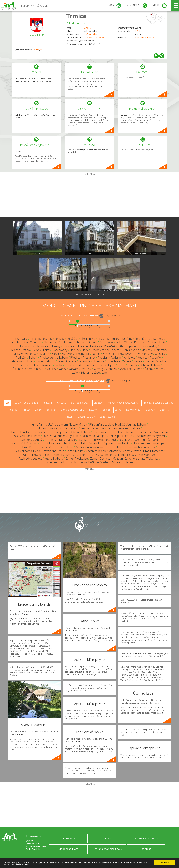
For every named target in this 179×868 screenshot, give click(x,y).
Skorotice (98, 361)
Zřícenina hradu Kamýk (140, 447)
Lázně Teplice (75, 451)
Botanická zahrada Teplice (56, 443)
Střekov (34, 365)
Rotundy (93, 410)
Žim (105, 373)
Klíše (121, 346)
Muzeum (69, 417)
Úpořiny (133, 365)
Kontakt (146, 849)
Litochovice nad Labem (105, 350)
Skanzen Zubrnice (144, 455)
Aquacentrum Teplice (117, 443)
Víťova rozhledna (123, 462)
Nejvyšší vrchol (133, 410)
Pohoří (33, 357)
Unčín (121, 365)
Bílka (33, 339)
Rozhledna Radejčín (94, 436)
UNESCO (62, 403)
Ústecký (88, 28)
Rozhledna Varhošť (31, 440)
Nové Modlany (144, 354)
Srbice (127, 361)
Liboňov (75, 350)
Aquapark (48, 403)
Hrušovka (96, 346)
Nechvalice (83, 354)
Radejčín (103, 357)
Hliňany (56, 346)
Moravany (68, 354)
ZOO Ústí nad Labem (27, 436)
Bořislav (59, 339)
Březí (84, 339)
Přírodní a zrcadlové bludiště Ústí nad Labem (118, 424)
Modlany (44, 354)
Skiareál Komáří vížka (27, 451)
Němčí (96, 354)
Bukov (115, 339)
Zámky (38, 410)
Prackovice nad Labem (54, 357)
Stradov (161, 361)
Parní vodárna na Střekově (123, 428)
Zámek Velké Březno (25, 443)
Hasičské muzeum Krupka (149, 443)
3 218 (137, 31)
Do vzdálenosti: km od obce (78, 316)
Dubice (151, 342)
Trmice (76, 16)
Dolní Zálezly (124, 342)
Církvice (92, 342)
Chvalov (80, 342)
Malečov (147, 350)
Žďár (75, 373)
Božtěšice (72, 339)
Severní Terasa (67, 361)
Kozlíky (153, 346)
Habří (162, 342)
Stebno (149, 361)
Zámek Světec (132, 451)
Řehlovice (129, 357)
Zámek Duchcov (100, 458)
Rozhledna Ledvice (30, 458)
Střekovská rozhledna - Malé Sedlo (146, 432)
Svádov (79, 365)
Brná (92, 339)
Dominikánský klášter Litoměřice (73, 455)
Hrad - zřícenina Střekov (107, 432)
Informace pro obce (146, 838)
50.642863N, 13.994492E (95, 37)
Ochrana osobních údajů (107, 849)
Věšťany (99, 369)
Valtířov (51, 369)
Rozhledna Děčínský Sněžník (92, 462)
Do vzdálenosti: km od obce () (75, 380)
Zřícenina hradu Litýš (59, 462)
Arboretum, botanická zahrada (158, 403)
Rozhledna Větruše (92, 428)
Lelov (46, 350)
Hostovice (69, 346)
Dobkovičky (106, 342)
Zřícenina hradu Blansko (60, 440)
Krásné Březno (20, 350)
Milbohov (31, 354)
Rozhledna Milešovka (88, 443)
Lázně (118, 410)
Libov (85, 350)
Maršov (18, 354)
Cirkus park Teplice (121, 436)
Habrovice (42, 346)
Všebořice (126, 369)
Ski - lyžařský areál (80, 403)
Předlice (75, 357)
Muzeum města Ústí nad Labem (58, 428)
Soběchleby (114, 361)
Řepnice (142, 357)
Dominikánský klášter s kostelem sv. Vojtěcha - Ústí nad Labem (51, 432)
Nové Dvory (125, 354)
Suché (69, 365)
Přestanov (89, 357)
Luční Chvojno (130, 350)
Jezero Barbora (54, 458)
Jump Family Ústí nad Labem (50, 424)
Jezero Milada (79, 424)
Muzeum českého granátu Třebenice (136, 458)
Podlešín (21, 357)
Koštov (36, 50)
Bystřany (127, 339)
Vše (8, 403)
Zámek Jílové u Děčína (37, 455)
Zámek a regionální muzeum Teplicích (99, 447)
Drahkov (139, 342)
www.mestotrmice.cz (144, 37)
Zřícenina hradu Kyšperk (150, 436)
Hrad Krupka (30, 447)
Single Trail (165, 410)
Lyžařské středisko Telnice (57, 447)
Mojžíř (56, 354)
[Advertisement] (89, 196)
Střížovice (47, 365)
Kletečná (110, 346)
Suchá (59, 365)
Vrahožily (112, 369)
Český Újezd (156, 339)
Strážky (22, 365)
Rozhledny (14, 410)
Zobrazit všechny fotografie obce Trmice (90, 295)
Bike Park (150, 410)
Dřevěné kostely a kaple (72, 410)
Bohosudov (45, 339)
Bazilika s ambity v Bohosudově (97, 440)
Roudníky (156, 357)
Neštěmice (109, 354)
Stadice (138, 361)
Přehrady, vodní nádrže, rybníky (123, 403)
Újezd (43, 50)
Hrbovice (82, 346)
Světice (90, 365)
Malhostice (161, 350)
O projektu (68, 838)
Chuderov (50, 342)
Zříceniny (51, 410)
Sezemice (84, 361)
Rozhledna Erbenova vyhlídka (61, 436)
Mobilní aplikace (68, 849)
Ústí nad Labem (91, 34)
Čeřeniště (140, 339)
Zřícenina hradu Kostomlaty (103, 451)
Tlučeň (101, 365)
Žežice (96, 373)
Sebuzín (50, 361)
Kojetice (131, 346)
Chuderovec (66, 342)
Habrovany (27, 346)
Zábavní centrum (86, 417)
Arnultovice (21, 339)
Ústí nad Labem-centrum (28, 369)
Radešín (116, 357)
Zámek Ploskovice (77, 458)
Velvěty (87, 369)
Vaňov (62, 369)
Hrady (27, 410)
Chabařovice (20, 342)
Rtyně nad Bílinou (22, 361)
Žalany (149, 369)
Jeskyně (106, 410)
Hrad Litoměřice (153, 451)
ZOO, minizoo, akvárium (26, 403)
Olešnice (160, 354)
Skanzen (98, 403)
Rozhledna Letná (54, 451)
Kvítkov (36, 350)
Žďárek (85, 373)
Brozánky (103, 339)
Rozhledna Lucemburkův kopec (139, 440)
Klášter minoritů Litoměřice (113, 455)
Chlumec (36, 342)
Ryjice (39, 361)
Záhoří (138, 369)
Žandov (160, 369)
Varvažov (74, 369)
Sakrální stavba (107, 417)
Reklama (107, 838)
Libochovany (60, 350)
